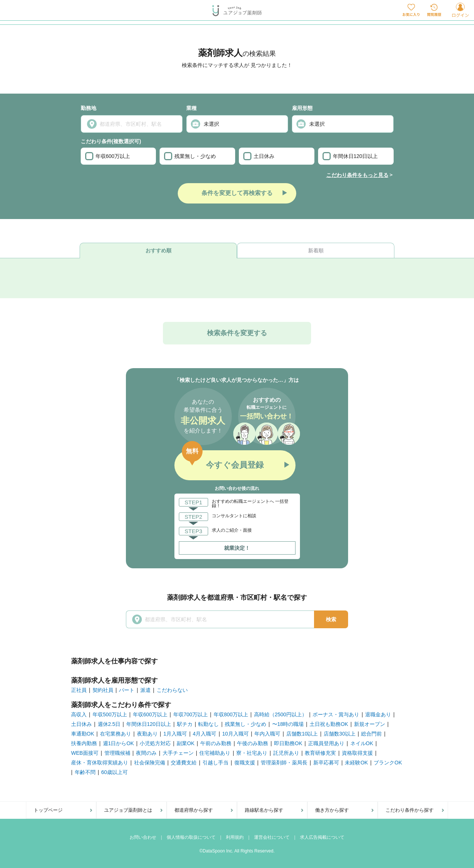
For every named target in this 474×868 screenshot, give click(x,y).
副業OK (186, 743)
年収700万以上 (191, 714)
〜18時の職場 (288, 724)
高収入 (79, 714)
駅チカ (185, 724)
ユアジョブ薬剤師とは (128, 810)
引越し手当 (216, 763)
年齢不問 (85, 772)
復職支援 (245, 763)
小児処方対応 (155, 743)
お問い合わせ (143, 837)
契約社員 (103, 690)
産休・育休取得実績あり (100, 763)
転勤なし (208, 724)
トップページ (48, 810)
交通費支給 (184, 763)
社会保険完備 (150, 763)
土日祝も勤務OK (329, 724)
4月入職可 (205, 734)
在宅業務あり (116, 734)
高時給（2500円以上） (281, 714)
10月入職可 (236, 734)
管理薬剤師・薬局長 (284, 763)
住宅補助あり (215, 753)
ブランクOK (388, 763)
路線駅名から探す (264, 810)
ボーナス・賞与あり (336, 714)
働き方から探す (332, 810)
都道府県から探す (194, 810)
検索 (331, 619)
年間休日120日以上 (350, 156)
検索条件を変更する (237, 333)
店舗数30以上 (340, 734)
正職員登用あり (326, 743)
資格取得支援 (357, 753)
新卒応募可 (326, 763)
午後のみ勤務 (253, 743)
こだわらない (172, 690)
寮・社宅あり (252, 753)
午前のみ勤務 (216, 743)
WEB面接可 (85, 753)
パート (127, 690)
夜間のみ (146, 753)
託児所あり (286, 753)
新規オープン (370, 724)
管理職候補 (117, 753)
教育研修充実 (320, 753)
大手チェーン (178, 753)
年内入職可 (267, 734)
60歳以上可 (114, 772)
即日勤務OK (288, 743)
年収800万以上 (231, 714)
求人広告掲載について (322, 837)
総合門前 (371, 734)
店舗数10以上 (302, 734)
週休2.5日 (109, 724)
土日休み (259, 156)
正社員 (79, 690)
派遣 (146, 690)
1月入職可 (175, 734)
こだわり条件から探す (410, 810)
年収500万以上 (110, 714)
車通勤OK (83, 734)
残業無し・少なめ (190, 156)
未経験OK (356, 763)
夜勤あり (147, 734)
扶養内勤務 (84, 743)
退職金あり (378, 714)
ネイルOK (362, 743)
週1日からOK (118, 743)
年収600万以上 (108, 156)
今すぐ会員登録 (235, 465)
